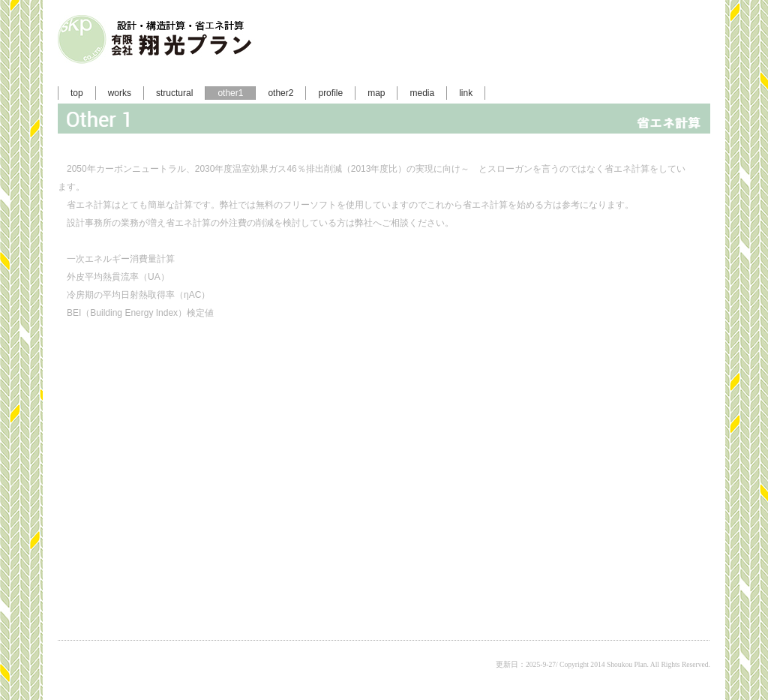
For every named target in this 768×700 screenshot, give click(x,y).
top (77, 93)
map (376, 93)
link (466, 93)
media (422, 93)
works (120, 93)
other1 (230, 93)
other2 (280, 93)
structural (174, 93)
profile (330, 93)
